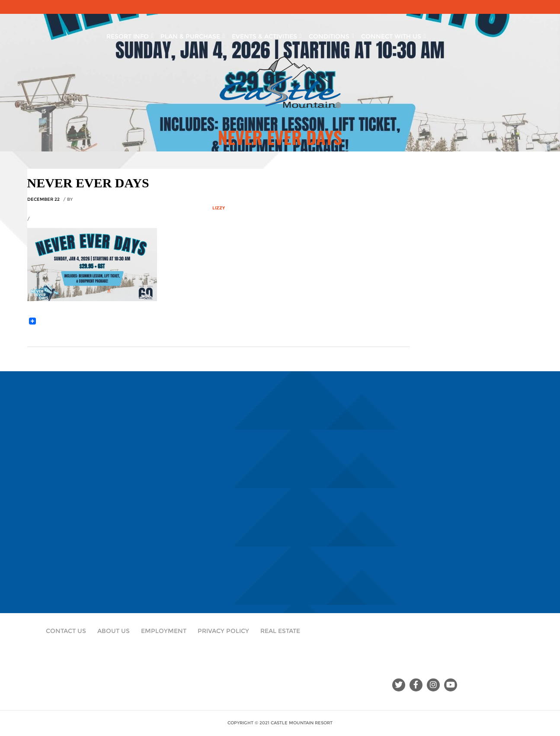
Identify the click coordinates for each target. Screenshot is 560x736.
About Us (114, 631)
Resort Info (130, 35)
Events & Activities (267, 35)
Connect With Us (394, 35)
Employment (164, 631)
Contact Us (66, 631)
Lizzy (219, 208)
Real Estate (280, 631)
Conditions (331, 35)
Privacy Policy (223, 631)
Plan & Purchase (193, 35)
